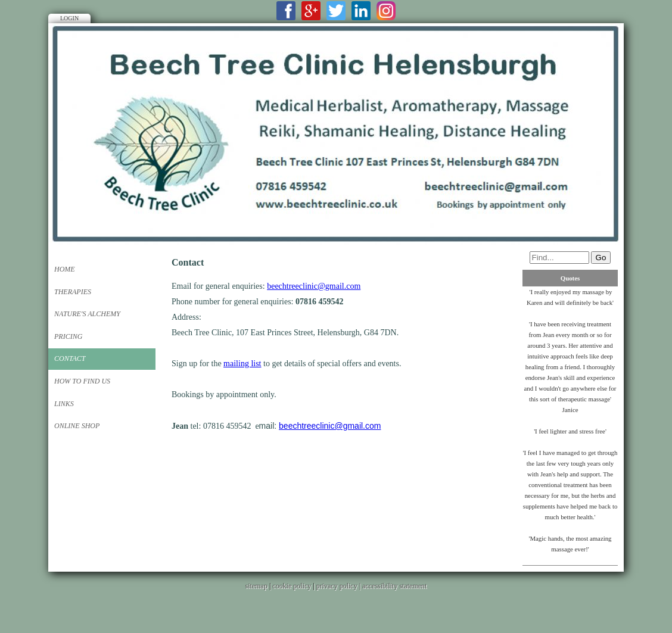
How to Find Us (82, 381)
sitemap (256, 586)
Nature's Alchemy (87, 314)
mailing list (242, 364)
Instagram (386, 11)
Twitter (336, 11)
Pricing (68, 336)
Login (69, 18)
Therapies (73, 292)
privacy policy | (339, 586)
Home (65, 269)
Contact (70, 358)
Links (64, 404)
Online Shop (77, 426)
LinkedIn (361, 11)
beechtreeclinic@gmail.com (314, 286)
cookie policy (292, 586)
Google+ (311, 11)
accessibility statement (394, 586)
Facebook (286, 11)
